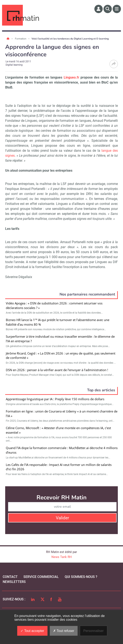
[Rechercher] (108, 9)
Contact (10, 577)
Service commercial (41, 577)
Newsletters (14, 582)
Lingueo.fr (71, 77)
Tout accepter (32, 631)
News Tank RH (62, 557)
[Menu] (117, 9)
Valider (62, 518)
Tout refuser (64, 631)
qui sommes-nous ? (81, 577)
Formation (21, 39)
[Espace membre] (99, 9)
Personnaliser (94, 631)
